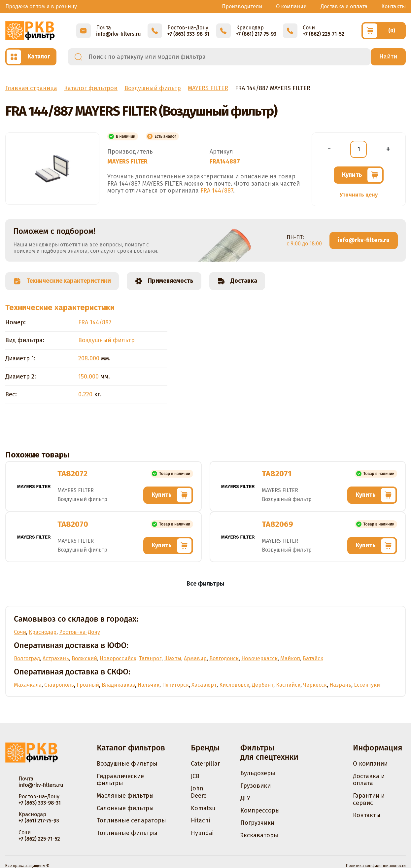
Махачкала (28, 685)
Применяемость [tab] (164, 281)
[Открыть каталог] (31, 57)
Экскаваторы (259, 835)
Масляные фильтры (125, 796)
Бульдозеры (258, 773)
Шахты (173, 658)
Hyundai (202, 833)
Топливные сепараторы (131, 820)
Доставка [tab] (237, 281)
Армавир (195, 658)
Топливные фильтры (127, 833)
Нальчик (149, 685)
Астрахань (56, 658)
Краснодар (43, 632)
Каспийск (288, 685)
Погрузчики (257, 823)
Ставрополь (59, 685)
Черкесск (315, 685)
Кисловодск (234, 685)
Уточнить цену (359, 195)
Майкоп (290, 658)
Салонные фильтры (125, 808)
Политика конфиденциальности (376, 866)
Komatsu (203, 808)
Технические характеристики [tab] (62, 281)
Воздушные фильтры (127, 764)
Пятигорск (175, 685)
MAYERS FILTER (127, 162)
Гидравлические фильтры (120, 780)
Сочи (20, 632)
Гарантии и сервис (369, 799)
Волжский (84, 658)
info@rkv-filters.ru (364, 240)
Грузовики (256, 786)
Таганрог (150, 658)
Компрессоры (260, 811)
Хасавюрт (204, 685)
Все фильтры (205, 584)
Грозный (88, 685)
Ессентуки (367, 685)
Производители (242, 6)
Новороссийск (118, 658)
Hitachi (200, 820)
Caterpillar (205, 764)
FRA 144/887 (217, 191)
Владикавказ (118, 685)
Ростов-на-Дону (80, 632)
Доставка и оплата (344, 6)
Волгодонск (224, 658)
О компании (291, 6)
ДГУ (245, 798)
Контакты (394, 6)
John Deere (199, 792)
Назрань (340, 685)
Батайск (313, 658)
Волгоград (27, 658)
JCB (195, 776)
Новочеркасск (259, 658)
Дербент (263, 685)
